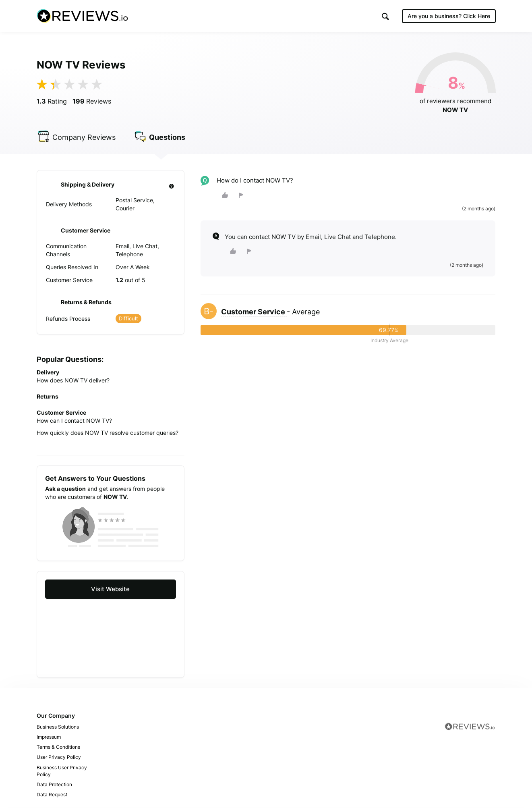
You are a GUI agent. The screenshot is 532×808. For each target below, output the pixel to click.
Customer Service (254, 312)
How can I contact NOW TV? (74, 421)
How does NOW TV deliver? (73, 381)
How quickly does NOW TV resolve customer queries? (108, 433)
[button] (385, 16)
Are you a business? (449, 16)
